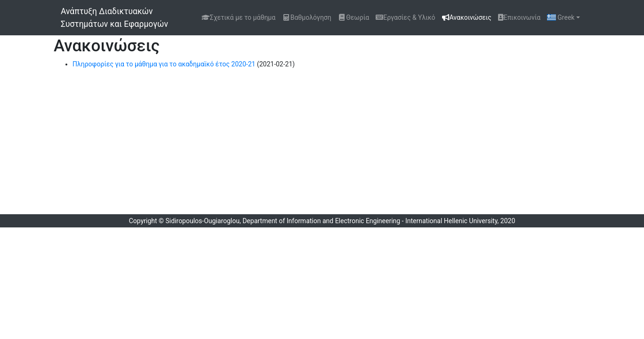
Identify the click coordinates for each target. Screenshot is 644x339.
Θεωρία (354, 17)
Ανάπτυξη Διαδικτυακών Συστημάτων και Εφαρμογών (114, 17)
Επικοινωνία (519, 17)
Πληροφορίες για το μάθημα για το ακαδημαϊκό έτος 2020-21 (164, 64)
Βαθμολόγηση (307, 17)
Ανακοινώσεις (468, 17)
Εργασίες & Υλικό (405, 17)
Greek (561, 17)
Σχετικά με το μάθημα (238, 17)
